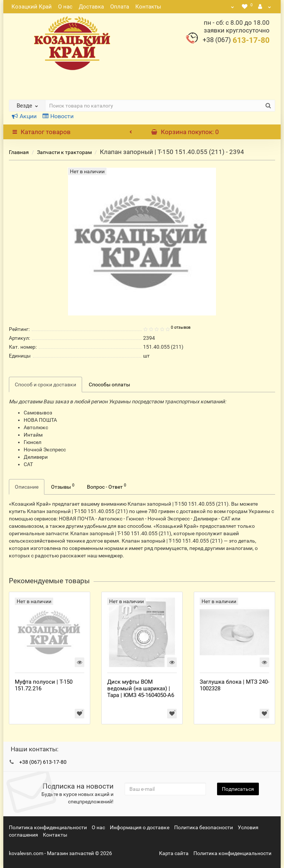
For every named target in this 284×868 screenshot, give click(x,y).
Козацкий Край (32, 7)
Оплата (120, 7)
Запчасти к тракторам (64, 152)
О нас (65, 7)
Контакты (148, 7)
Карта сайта (174, 853)
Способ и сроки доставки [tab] (45, 385)
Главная (19, 152)
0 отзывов (181, 327)
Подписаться (238, 789)
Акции (24, 116)
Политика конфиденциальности (48, 827)
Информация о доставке (140, 827)
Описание (27, 487)
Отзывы (63, 486)
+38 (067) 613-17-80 (43, 762)
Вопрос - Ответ (106, 486)
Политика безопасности (204, 827)
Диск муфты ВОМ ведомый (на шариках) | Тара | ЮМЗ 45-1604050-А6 (141, 688)
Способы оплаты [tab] (109, 385)
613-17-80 (236, 40)
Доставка (91, 7)
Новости (58, 116)
